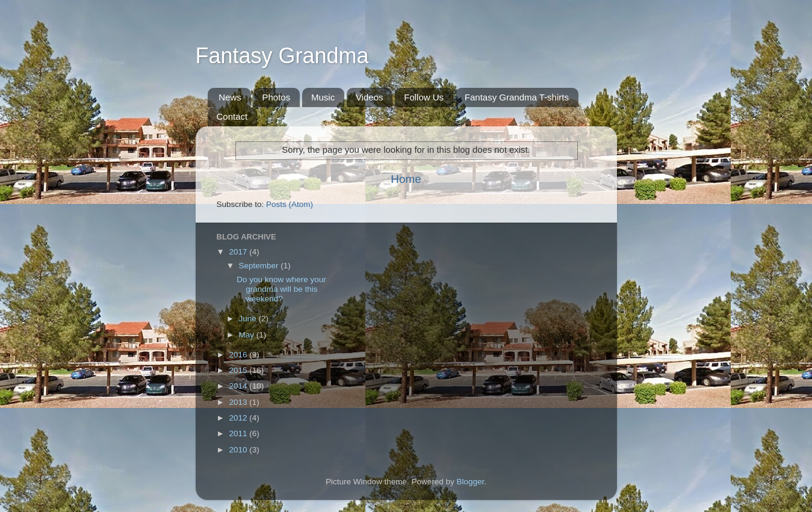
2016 (239, 355)
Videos (370, 97)
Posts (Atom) (290, 204)
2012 (239, 418)
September (260, 266)
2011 (239, 433)
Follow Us (424, 97)
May (248, 335)
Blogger (471, 482)
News (230, 97)
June (249, 319)
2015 (239, 370)
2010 (239, 450)
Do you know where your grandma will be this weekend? (281, 289)
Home (406, 179)
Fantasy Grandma (282, 56)
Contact (232, 116)
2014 (239, 386)
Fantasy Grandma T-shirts (517, 97)
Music (323, 97)
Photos (277, 97)
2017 (239, 252)
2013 (239, 402)
